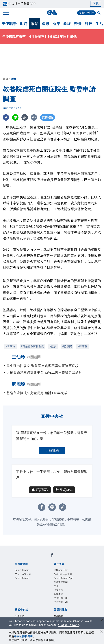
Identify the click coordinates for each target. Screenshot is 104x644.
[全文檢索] (99, 13)
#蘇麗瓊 (82, 346)
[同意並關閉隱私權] (102, 632)
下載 (96, 4)
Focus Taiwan (22, 570)
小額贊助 (52, 450)
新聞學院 (58, 594)
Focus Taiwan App (64, 578)
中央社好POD (61, 602)
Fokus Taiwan (22, 578)
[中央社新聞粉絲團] (52, 556)
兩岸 (56, 24)
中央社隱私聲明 (23, 636)
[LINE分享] (15, 117)
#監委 (53, 346)
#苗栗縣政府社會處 (32, 346)
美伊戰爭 (9, 24)
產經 (67, 24)
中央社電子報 (61, 598)
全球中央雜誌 (61, 582)
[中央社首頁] (52, 13)
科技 (89, 24)
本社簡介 (19, 616)
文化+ (57, 586)
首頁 (5, 79)
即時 (24, 24)
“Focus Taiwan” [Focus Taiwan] (69, 625)
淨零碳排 (58, 590)
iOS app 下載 (61, 570)
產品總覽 (58, 616)
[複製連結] (25, 117)
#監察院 (67, 346)
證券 (78, 24)
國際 (45, 24)
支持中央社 (87, 13)
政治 (35, 24)
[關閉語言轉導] (102, 621)
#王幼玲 (10, 346)
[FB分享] (6, 117)
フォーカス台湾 (23, 574)
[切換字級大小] (34, 117)
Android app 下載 (63, 574)
